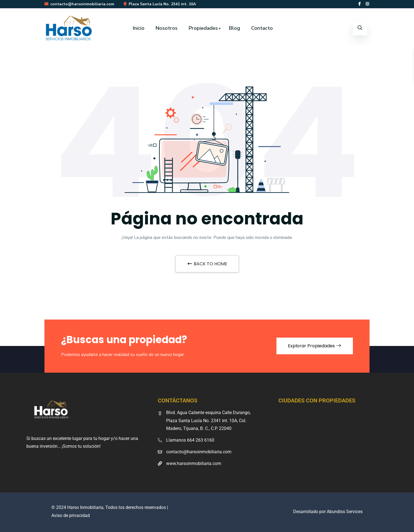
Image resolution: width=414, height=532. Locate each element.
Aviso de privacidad (71, 515)
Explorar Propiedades (315, 346)
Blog (235, 28)
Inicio (139, 28)
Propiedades (203, 28)
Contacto (262, 28)
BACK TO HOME (207, 264)
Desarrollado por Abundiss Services (328, 512)
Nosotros (167, 28)
